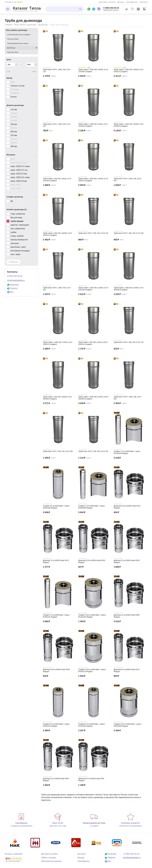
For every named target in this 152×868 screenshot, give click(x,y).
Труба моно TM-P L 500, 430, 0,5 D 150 (129, 233)
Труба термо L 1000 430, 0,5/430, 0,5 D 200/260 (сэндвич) (129, 289)
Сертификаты (132, 2)
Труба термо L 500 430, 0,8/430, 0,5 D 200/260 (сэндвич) (57, 398)
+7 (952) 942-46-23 (111, 8)
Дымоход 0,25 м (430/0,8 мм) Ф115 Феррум (127, 507)
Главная (8, 25)
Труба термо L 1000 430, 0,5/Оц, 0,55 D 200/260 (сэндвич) (93, 398)
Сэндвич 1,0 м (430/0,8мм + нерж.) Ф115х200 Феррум (127, 452)
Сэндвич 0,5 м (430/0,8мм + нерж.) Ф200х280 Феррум (56, 507)
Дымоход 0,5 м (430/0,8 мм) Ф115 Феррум (127, 670)
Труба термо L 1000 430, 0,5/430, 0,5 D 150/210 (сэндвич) (93, 180)
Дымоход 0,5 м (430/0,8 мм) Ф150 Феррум (91, 780)
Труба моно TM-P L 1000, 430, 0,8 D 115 (57, 71)
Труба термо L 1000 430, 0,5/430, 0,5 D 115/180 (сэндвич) (93, 289)
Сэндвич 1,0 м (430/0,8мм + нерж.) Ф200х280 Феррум (92, 507)
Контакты (144, 2)
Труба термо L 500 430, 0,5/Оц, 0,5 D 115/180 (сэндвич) (57, 180)
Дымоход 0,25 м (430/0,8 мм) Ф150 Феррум (92, 561)
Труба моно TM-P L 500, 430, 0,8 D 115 (93, 233)
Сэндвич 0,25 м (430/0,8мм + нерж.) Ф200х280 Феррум (127, 725)
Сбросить (13, 262)
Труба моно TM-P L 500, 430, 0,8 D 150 (93, 451)
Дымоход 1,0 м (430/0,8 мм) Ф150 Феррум (127, 561)
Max (10, 292)
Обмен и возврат (49, 858)
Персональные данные (51, 861)
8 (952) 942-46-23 (15, 276)
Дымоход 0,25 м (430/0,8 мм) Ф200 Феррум (56, 670)
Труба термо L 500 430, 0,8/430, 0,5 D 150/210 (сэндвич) (57, 234)
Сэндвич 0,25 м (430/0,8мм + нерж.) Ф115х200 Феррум (92, 616)
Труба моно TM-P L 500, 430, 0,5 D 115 (129, 342)
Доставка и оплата (107, 2)
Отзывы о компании (14, 854)
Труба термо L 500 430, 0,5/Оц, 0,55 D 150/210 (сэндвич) (93, 343)
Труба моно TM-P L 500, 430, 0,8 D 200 (58, 451)
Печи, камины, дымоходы (25, 25)
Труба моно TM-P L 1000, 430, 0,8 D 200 (127, 398)
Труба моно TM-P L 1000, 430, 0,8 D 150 (127, 180)
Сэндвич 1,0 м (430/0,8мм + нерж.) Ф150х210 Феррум (56, 616)
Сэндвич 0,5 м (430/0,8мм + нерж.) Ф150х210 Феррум (56, 725)
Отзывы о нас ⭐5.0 (14, 2)
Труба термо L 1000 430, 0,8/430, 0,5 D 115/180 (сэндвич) (93, 71)
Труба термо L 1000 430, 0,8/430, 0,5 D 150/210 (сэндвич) (129, 71)
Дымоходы (43, 25)
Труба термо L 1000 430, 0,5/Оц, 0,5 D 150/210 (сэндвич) (57, 343)
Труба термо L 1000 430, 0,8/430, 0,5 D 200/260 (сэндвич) (129, 125)
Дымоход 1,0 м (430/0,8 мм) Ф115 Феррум (56, 561)
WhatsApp (13, 285)
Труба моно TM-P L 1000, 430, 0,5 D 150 (57, 289)
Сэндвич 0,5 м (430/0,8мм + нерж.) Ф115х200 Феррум (92, 725)
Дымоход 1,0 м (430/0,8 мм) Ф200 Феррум (127, 616)
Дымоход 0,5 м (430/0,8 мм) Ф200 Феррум (56, 780)
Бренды (121, 2)
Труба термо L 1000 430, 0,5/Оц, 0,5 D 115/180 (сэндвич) (93, 125)
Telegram (12, 288)
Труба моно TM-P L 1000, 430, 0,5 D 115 (57, 125)
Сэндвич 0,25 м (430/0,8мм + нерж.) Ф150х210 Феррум (92, 670)
